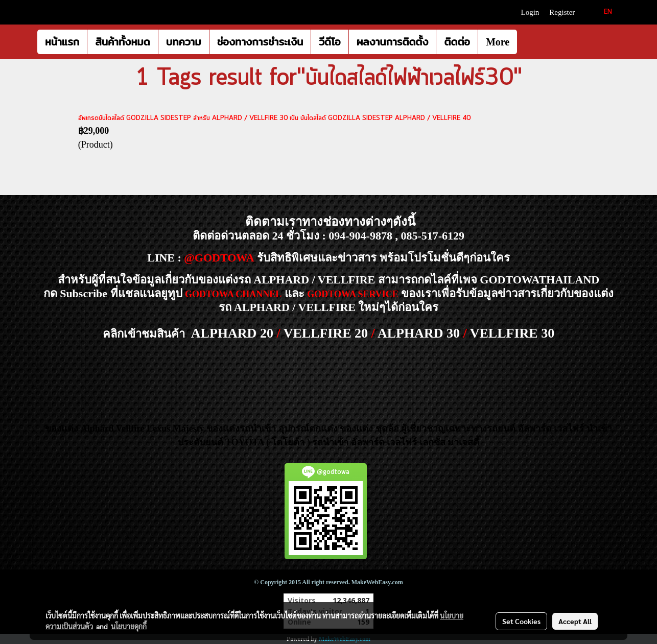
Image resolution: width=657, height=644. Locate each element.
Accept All (575, 621)
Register (562, 12)
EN (602, 12)
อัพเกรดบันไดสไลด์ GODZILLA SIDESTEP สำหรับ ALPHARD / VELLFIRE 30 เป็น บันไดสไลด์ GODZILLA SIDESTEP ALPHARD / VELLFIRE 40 (274, 118)
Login (530, 12)
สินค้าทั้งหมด (122, 42)
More (498, 42)
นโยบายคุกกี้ (129, 626)
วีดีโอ (330, 42)
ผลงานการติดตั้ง (393, 42)
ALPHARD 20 (232, 333)
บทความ (184, 42)
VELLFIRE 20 (326, 333)
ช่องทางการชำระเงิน (260, 42)
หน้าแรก (62, 42)
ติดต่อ (457, 42)
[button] (526, 42)
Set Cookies (521, 621)
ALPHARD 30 (419, 333)
